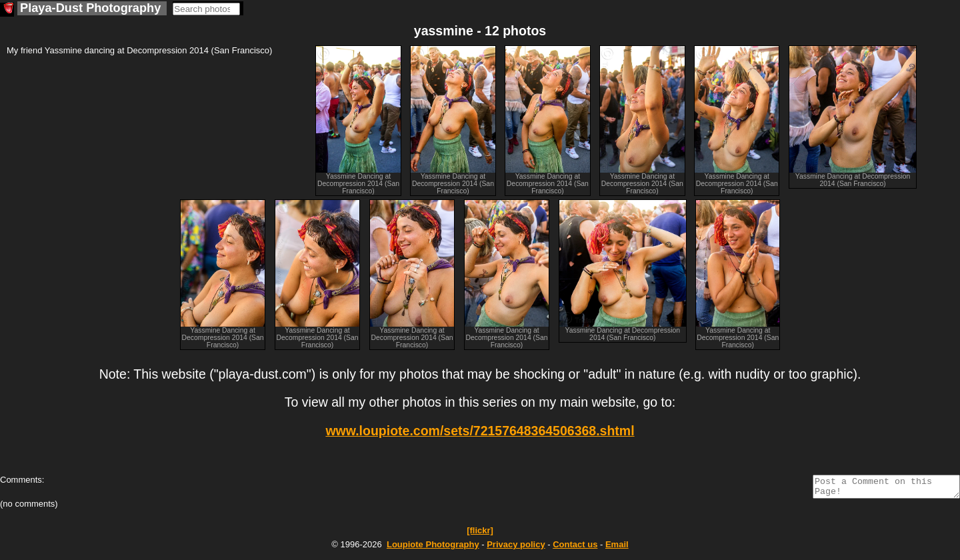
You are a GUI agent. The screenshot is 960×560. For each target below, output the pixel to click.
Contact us (575, 548)
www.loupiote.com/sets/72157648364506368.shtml (480, 431)
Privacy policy (516, 548)
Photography (433, 548)
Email (617, 548)
